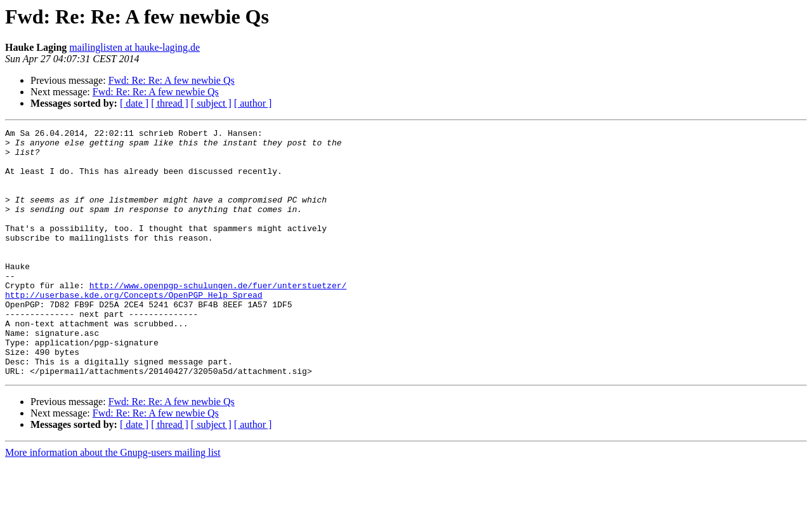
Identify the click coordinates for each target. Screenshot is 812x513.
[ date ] (134, 103)
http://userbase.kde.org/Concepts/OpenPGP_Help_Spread (134, 329)
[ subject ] (211, 103)
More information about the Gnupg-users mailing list (113, 502)
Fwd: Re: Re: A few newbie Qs (172, 80)
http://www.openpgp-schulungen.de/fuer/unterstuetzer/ (218, 317)
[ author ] (253, 103)
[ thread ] (170, 103)
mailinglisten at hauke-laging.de (134, 47)
